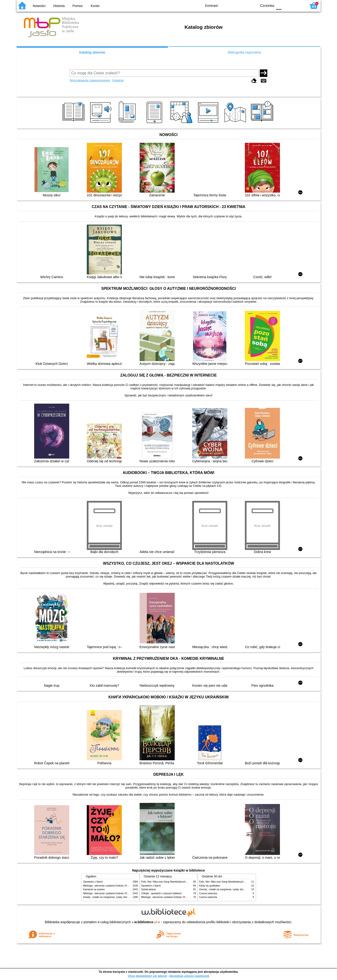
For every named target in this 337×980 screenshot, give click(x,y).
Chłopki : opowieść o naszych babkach (161, 893)
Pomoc (78, 6)
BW (233, 5)
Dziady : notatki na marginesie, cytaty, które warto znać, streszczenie (119, 897)
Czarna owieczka (208, 893)
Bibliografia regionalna (244, 52)
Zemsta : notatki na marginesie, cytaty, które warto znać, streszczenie (236, 889)
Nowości (39, 6)
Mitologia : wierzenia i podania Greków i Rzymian (109, 886)
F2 (298, 5)
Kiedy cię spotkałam (210, 886)
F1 (287, 5)
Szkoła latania (149, 889)
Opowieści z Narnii (93, 882)
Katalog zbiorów (92, 52)
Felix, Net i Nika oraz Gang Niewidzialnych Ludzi (167, 882)
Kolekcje (118, 80)
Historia (59, 6)
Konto (95, 6)
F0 (279, 5)
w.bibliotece (146, 922)
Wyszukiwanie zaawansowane (90, 80)
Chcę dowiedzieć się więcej (147, 976)
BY (252, 5)
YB (243, 5)
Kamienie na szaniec (94, 889)
